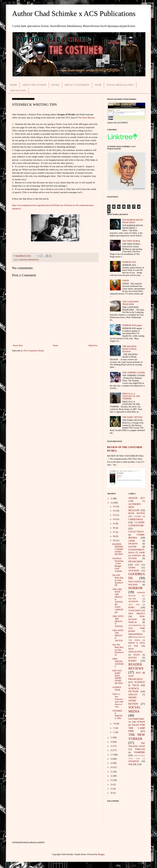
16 (112, 750)
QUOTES (133, 658)
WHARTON (134, 761)
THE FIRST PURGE (131, 241)
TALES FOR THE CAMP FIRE (137, 728)
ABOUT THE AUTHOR (34, 85)
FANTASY (137, 556)
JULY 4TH (134, 605)
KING (132, 607)
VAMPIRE (139, 752)
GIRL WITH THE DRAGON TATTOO (118, 621)
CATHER (137, 516)
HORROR (135, 588)
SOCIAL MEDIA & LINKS (120, 85)
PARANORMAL (136, 634)
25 (112, 789)
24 (112, 784)
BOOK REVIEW (137, 513)
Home (56, 346)
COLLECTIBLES (136, 532)
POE (136, 646)
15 (112, 746)
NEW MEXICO (137, 614)
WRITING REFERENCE (29, 260)
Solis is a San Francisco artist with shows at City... (118, 700)
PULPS (137, 655)
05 (114, 524)
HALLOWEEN (135, 582)
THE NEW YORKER (137, 737)
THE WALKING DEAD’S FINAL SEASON (130, 349)
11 (112, 499)
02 (114, 511)
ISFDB (98, 85)
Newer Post (18, 346)
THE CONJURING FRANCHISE (131, 303)
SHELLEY (133, 695)
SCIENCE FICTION (134, 690)
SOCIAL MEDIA (135, 709)
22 (112, 776)
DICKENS (133, 544)
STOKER (141, 722)
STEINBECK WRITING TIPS (118, 715)
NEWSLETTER (18, 91)
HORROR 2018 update (132, 325)
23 (112, 780)
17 (112, 755)
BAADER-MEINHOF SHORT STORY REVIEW (118, 549)
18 (112, 759)
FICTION (133, 558)
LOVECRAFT (135, 611)
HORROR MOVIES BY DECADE (137, 596)
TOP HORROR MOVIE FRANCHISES (133, 221)
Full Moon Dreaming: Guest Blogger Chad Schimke (118, 565)
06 (114, 528)
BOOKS (56, 85)
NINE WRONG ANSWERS (118, 663)
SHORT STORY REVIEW (133, 701)
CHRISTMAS (136, 519)
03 (114, 515)
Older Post (93, 346)
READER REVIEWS (136, 666)
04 (114, 519)
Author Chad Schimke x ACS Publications (74, 13)
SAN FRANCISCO (136, 678)
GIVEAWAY (134, 571)
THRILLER (140, 749)
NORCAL (133, 622)
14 (112, 742)
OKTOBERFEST (135, 625)
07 (114, 532)
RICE (138, 673)
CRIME (132, 541)
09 (114, 541)
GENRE (132, 568)
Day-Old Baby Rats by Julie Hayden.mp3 (118, 650)
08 (114, 536)
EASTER (132, 547)
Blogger (101, 854)
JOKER (126, 281)
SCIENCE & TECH (137, 684)
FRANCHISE (135, 561)
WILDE (133, 764)
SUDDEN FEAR (117, 689)
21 (112, 772)
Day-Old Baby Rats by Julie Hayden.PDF (118, 580)
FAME (142, 553)
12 (112, 503)
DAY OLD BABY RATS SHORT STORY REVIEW (118, 677)
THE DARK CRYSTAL (133, 417)
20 (112, 767)
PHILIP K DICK (137, 643)
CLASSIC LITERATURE (137, 524)
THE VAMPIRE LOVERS (134, 373)
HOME (14, 85)
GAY (137, 565)
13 (112, 738)
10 (114, 724)
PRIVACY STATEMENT (77, 85)
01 (114, 507)
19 (112, 763)
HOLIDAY (133, 585)
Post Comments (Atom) (34, 351)
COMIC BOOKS (137, 536)
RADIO (132, 661)
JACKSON (133, 602)
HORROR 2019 (129, 262)
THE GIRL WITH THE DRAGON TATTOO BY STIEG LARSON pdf (118, 601)
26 (112, 793)
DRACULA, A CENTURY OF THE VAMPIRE (131, 396)
